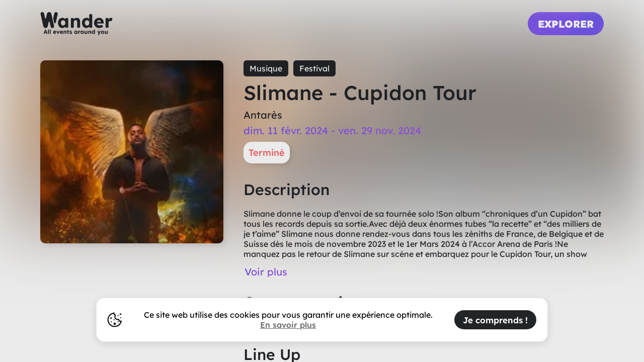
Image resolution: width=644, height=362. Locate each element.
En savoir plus (288, 325)
